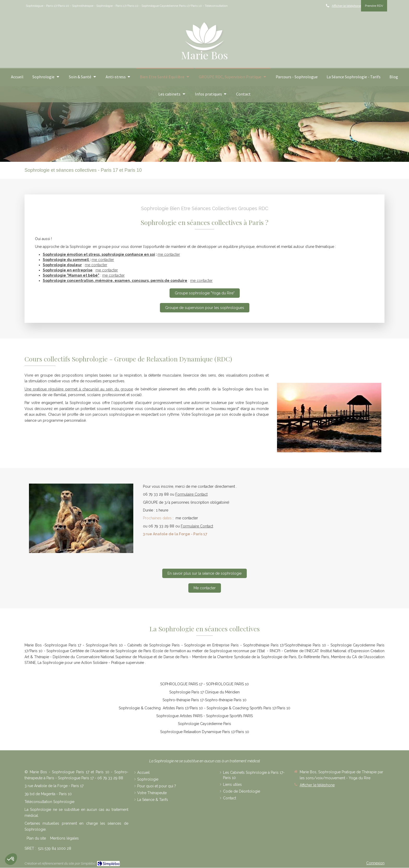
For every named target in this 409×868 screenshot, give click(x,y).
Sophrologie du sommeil (66, 260)
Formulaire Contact (191, 494)
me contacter (169, 254)
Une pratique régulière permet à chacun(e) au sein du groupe (79, 389)
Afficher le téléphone (346, 6)
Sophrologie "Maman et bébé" (71, 275)
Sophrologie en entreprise (68, 270)
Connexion (375, 863)
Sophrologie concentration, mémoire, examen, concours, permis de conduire (115, 281)
